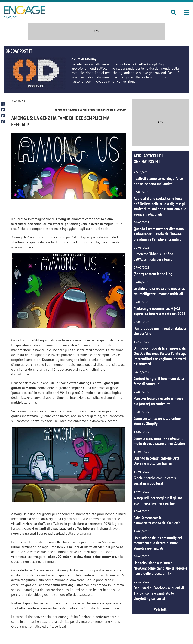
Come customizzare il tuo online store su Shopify (157, 421)
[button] (187, 12)
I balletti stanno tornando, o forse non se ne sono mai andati (158, 181)
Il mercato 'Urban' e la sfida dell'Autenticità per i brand (153, 257)
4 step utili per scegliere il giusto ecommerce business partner (158, 500)
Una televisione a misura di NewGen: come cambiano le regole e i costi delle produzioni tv (160, 568)
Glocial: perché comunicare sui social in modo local (156, 481)
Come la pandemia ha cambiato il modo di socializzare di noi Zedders (160, 441)
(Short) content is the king (153, 274)
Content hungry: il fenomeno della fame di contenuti (159, 381)
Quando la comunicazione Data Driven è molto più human (156, 461)
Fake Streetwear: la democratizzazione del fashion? (157, 520)
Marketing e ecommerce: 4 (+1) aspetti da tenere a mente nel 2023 (160, 311)
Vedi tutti (161, 609)
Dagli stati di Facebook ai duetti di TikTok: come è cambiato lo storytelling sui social (159, 593)
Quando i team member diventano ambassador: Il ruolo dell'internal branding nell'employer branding (159, 234)
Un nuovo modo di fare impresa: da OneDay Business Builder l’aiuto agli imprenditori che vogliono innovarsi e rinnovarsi (160, 356)
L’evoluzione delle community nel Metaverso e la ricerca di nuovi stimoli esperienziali (158, 543)
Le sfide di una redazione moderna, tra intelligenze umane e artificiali (159, 291)
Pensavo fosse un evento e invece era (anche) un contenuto (158, 401)
